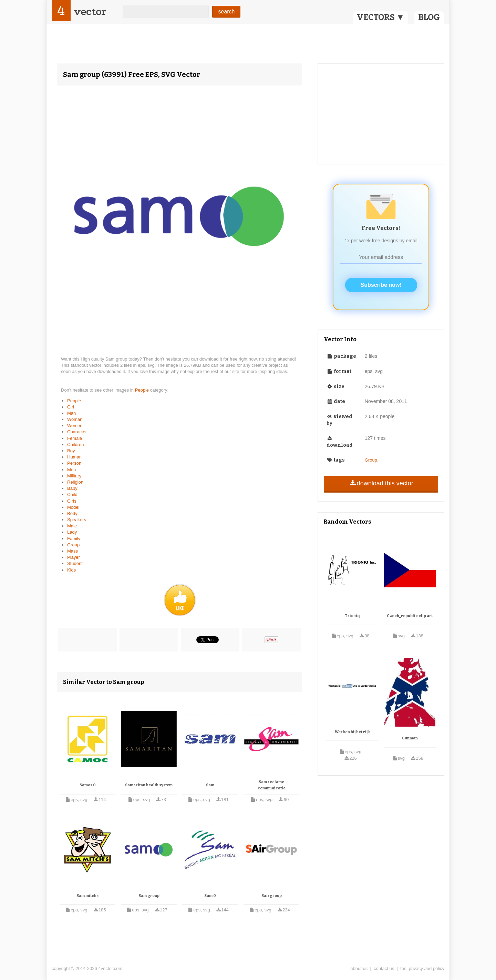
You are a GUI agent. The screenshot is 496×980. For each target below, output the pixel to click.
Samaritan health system (149, 785)
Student (75, 563)
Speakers (77, 520)
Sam (210, 785)
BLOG (429, 17)
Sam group (149, 896)
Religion (75, 482)
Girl (71, 407)
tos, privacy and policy (422, 968)
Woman (75, 419)
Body (72, 513)
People (143, 390)
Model (73, 507)
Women (75, 426)
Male (72, 526)
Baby (72, 488)
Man (71, 413)
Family (74, 539)
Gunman (410, 738)
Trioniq (352, 616)
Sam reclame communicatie (272, 785)
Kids (71, 570)
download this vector (381, 483)
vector (90, 12)
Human (74, 457)
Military (74, 476)
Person (74, 463)
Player (74, 557)
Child (72, 494)
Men (71, 470)
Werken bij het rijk (352, 732)
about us (359, 968)
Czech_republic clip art (410, 616)
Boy (71, 451)
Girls (72, 501)
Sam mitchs (87, 896)
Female (75, 438)
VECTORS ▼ (381, 17)
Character (77, 432)
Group (73, 545)
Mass (73, 551)
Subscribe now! (381, 285)
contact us (384, 968)
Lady (72, 532)
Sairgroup (272, 896)
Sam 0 (210, 896)
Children (75, 444)
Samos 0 (88, 785)
